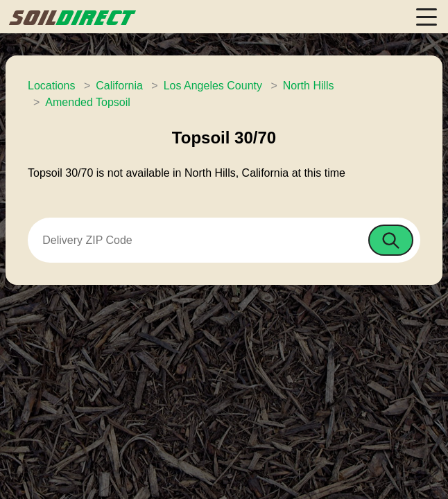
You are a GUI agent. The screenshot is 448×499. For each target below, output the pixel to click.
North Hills (309, 86)
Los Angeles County (213, 86)
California (119, 86)
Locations (52, 86)
